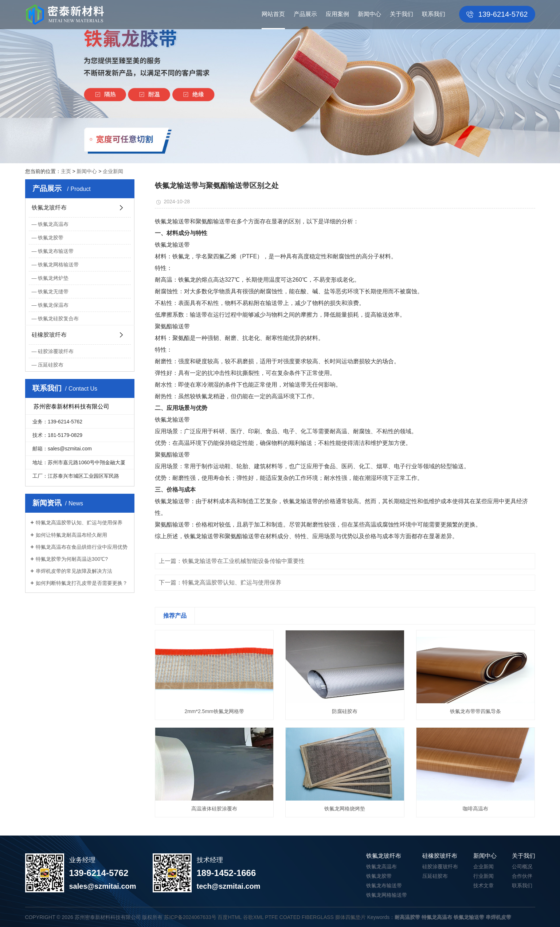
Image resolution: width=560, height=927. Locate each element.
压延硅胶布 (51, 365)
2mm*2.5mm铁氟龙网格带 (214, 711)
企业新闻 (113, 171)
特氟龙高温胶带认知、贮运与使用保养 (79, 523)
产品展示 (305, 14)
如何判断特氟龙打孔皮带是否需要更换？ (82, 583)
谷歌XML (253, 917)
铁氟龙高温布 (53, 224)
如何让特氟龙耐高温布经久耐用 (71, 535)
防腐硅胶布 (345, 711)
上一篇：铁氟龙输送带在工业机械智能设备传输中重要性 (232, 561)
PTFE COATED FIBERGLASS (299, 917)
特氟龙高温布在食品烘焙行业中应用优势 (82, 547)
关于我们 (402, 14)
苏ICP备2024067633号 (190, 917)
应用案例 (337, 14)
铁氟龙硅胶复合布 (58, 318)
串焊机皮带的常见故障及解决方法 (74, 571)
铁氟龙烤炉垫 (53, 278)
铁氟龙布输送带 (56, 251)
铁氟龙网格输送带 (58, 265)
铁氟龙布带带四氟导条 (475, 711)
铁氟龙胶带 (51, 238)
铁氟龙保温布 (53, 305)
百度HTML (230, 917)
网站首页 (273, 14)
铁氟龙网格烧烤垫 (345, 809)
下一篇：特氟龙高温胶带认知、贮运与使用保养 (220, 582)
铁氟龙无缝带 (53, 292)
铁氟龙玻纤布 (49, 208)
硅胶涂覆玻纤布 (56, 351)
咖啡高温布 (475, 809)
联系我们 (434, 14)
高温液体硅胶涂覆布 (214, 809)
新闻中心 (369, 14)
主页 (66, 171)
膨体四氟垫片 (351, 917)
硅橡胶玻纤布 (49, 335)
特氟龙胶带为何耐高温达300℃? (72, 559)
